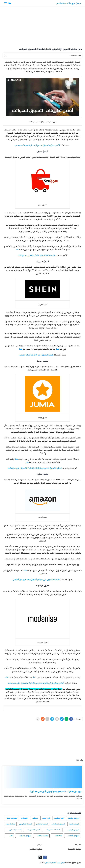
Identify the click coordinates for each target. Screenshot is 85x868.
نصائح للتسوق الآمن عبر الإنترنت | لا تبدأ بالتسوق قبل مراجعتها (35, 468)
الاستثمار (35, 818)
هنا (17, 249)
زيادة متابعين (11, 824)
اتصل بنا (78, 844)
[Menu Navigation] (6, 3)
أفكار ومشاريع (59, 818)
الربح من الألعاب (74, 836)
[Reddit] (43, 719)
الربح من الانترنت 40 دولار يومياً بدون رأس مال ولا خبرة (56, 791)
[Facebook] (71, 719)
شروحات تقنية (74, 824)
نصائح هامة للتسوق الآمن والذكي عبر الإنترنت (37, 255)
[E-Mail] (57, 719)
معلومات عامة (12, 818)
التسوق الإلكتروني (26, 824)
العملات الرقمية (43, 836)
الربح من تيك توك (25, 836)
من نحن (40, 844)
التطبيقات (25, 818)
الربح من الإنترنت (74, 818)
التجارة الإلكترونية (34, 830)
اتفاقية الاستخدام (36, 849)
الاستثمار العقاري (15, 830)
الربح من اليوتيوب (73, 830)
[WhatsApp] (66, 719)
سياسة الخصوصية (74, 849)
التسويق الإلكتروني (58, 824)
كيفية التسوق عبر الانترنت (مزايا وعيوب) (36, 355)
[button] (10, 3)
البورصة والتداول (42, 824)
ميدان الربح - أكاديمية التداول (68, 3)
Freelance (58, 836)
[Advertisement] (43, 26)
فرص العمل (46, 818)
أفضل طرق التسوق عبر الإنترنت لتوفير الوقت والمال (37, 145)
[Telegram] (52, 719)
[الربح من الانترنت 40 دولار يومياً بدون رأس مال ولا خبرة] (42, 777)
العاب (11, 836)
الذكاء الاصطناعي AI (53, 830)
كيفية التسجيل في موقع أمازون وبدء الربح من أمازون (36, 580)
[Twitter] (62, 719)
